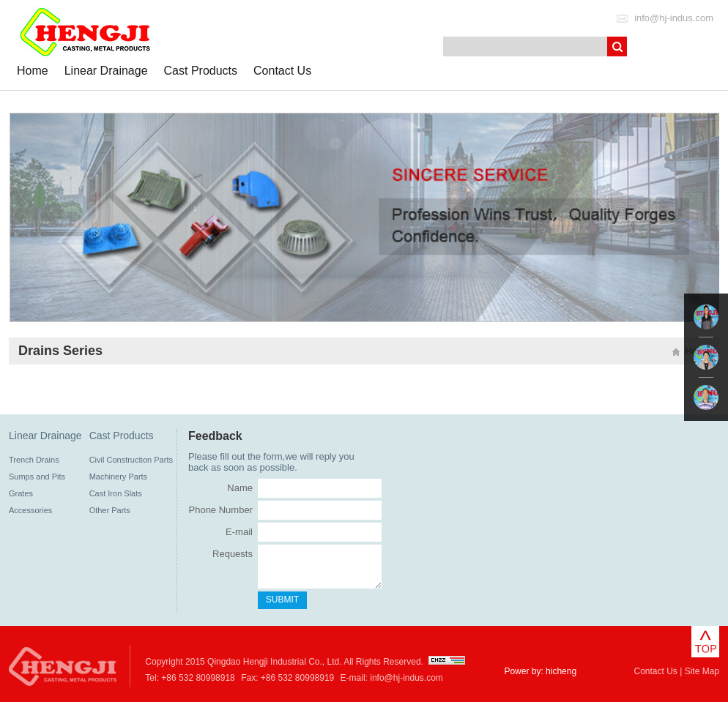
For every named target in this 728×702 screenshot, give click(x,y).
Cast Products (201, 71)
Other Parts (110, 510)
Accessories (30, 510)
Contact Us (282, 71)
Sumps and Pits (37, 477)
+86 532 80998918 (198, 678)
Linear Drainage (106, 71)
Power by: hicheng (540, 671)
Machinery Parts (118, 477)
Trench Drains (34, 460)
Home (33, 71)
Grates (21, 493)
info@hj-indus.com (674, 18)
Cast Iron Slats (116, 493)
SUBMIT (282, 600)
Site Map (702, 671)
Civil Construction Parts (131, 460)
